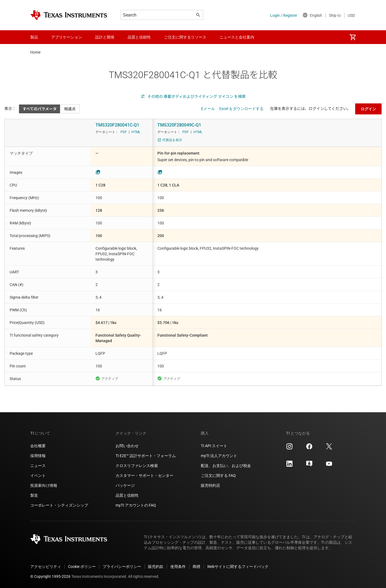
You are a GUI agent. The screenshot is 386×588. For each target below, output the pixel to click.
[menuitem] (353, 37)
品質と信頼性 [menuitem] (139, 37)
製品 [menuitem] (34, 37)
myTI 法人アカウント (219, 456)
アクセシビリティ (46, 567)
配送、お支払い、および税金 (226, 466)
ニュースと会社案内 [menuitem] (237, 37)
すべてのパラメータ (40, 109)
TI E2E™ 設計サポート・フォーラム (146, 456)
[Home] (69, 15)
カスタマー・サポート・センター (144, 476)
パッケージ (125, 485)
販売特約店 (210, 485)
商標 (196, 567)
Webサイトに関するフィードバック (238, 567)
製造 (34, 495)
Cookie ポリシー (82, 567)
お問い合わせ (127, 446)
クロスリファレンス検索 (137, 466)
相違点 (70, 109)
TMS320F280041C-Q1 (117, 125)
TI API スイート (214, 446)
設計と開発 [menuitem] (105, 37)
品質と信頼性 (127, 495)
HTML (136, 132)
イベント (38, 476)
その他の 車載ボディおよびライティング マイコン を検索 (193, 97)
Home (35, 52)
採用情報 (38, 456)
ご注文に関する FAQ (218, 476)
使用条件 (178, 567)
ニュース (38, 466)
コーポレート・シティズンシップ (59, 505)
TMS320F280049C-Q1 (179, 125)
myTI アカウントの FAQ (136, 505)
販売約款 (156, 567)
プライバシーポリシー (122, 567)
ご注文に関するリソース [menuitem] (185, 37)
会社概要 (38, 446)
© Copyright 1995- (50, 576)
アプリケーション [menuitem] (67, 37)
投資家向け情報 (44, 485)
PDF (124, 132)
